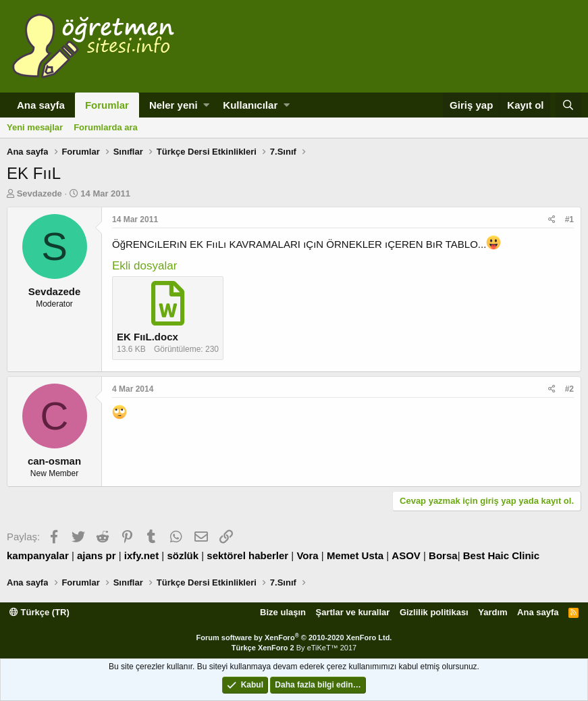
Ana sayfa (41, 105)
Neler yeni (173, 105)
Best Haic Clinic (501, 555)
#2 (569, 389)
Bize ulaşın (283, 612)
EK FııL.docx (148, 337)
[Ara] (568, 105)
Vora (307, 555)
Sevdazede (39, 193)
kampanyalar (38, 555)
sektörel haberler (247, 555)
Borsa (443, 555)
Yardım (492, 612)
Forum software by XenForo (294, 638)
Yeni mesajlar (35, 127)
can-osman (54, 461)
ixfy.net (141, 555)
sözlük (183, 555)
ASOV (406, 555)
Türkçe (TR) (39, 612)
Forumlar (107, 105)
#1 (569, 219)
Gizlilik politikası (434, 612)
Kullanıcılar (250, 105)
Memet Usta (355, 555)
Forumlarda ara (106, 127)
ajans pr (97, 555)
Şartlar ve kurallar (353, 612)
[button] (206, 105)
